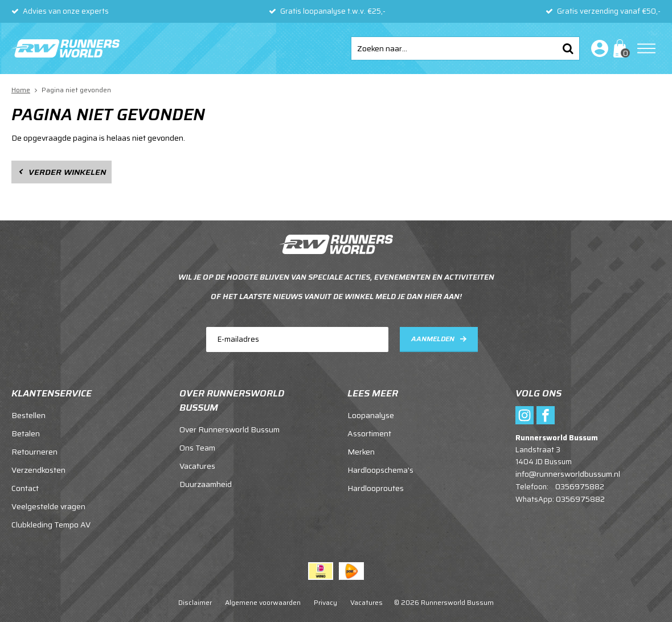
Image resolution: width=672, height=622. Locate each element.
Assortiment (369, 433)
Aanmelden (433, 339)
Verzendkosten (38, 470)
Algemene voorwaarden (263, 602)
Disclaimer (195, 602)
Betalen (26, 433)
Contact (25, 488)
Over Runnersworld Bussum (230, 429)
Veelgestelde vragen (48, 506)
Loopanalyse (371, 415)
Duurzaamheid (206, 484)
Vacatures (197, 466)
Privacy (325, 602)
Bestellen (28, 415)
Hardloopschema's (380, 470)
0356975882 (580, 486)
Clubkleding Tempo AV (51, 525)
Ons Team (197, 448)
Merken (361, 452)
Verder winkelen (67, 172)
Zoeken (568, 48)
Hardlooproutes (376, 488)
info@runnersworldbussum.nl (568, 474)
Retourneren (34, 452)
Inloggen (597, 48)
